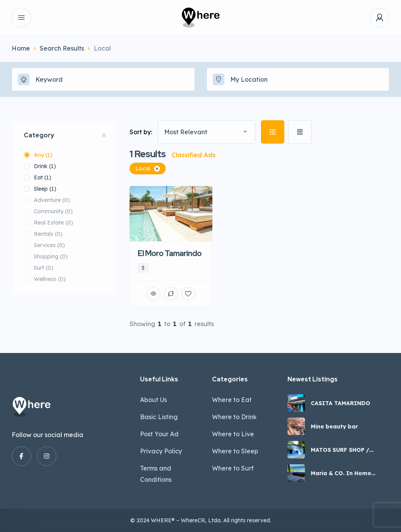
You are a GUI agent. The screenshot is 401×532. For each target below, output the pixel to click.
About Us (153, 400)
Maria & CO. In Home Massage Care (341, 473)
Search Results (62, 48)
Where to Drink (234, 417)
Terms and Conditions (156, 474)
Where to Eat (232, 400)
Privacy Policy (161, 451)
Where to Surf (233, 468)
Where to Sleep (235, 451)
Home (21, 48)
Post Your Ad (159, 434)
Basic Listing (159, 417)
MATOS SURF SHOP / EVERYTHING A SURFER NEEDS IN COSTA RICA (344, 450)
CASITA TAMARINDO (341, 403)
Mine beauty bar (334, 427)
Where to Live (233, 434)
